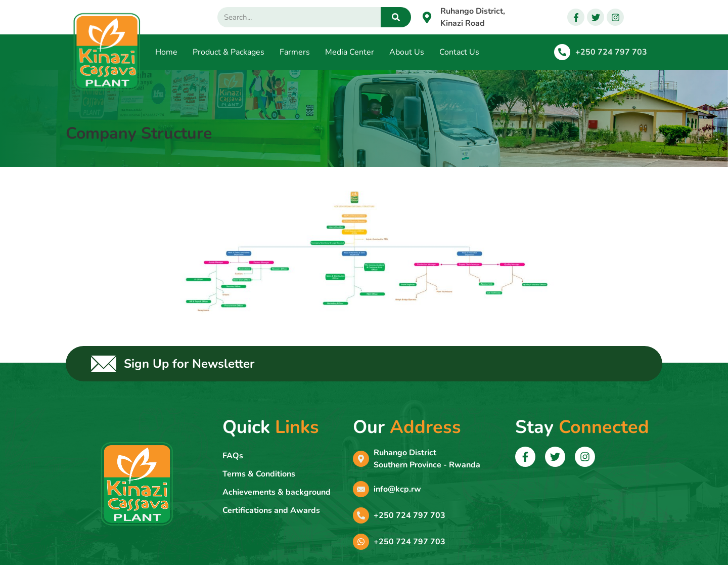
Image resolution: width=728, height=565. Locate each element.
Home (166, 52)
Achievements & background (277, 492)
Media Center (350, 52)
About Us (407, 52)
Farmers (295, 52)
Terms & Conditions (259, 474)
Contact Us (459, 52)
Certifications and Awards (271, 510)
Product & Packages (229, 52)
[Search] (396, 17)
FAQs (233, 456)
